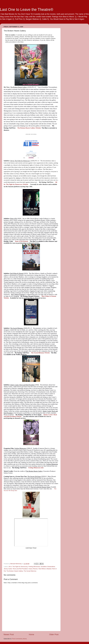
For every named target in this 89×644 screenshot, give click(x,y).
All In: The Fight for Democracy (18, 567)
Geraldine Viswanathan (48, 567)
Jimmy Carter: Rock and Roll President (16, 569)
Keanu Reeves (33, 569)
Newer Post (9, 634)
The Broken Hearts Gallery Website (29, 128)
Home (31, 634)
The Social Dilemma (30, 571)
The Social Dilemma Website (40, 353)
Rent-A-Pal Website (22, 241)
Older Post (54, 634)
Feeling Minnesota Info (36, 468)
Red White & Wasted (45, 569)
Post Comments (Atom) (19, 639)
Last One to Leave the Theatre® (27, 10)
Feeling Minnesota (34, 567)
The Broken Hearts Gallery (15, 571)
